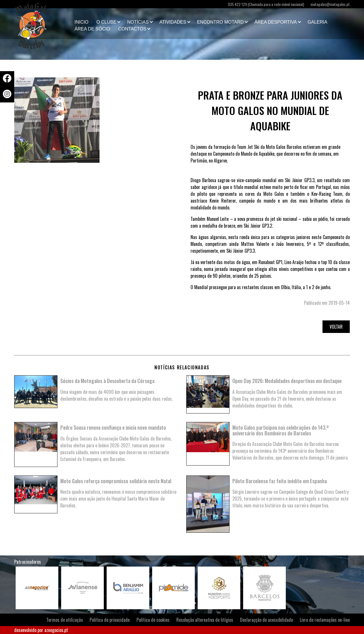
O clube (106, 22)
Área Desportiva (276, 22)
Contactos (132, 29)
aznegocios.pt (56, 630)
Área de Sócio (92, 29)
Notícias (138, 22)
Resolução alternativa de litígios (205, 620)
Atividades (173, 22)
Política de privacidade (110, 620)
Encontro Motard (220, 22)
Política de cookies (153, 620)
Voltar (336, 327)
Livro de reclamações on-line (325, 620)
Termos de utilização (65, 620)
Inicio (81, 22)
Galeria (318, 22)
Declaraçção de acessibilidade (266, 620)
